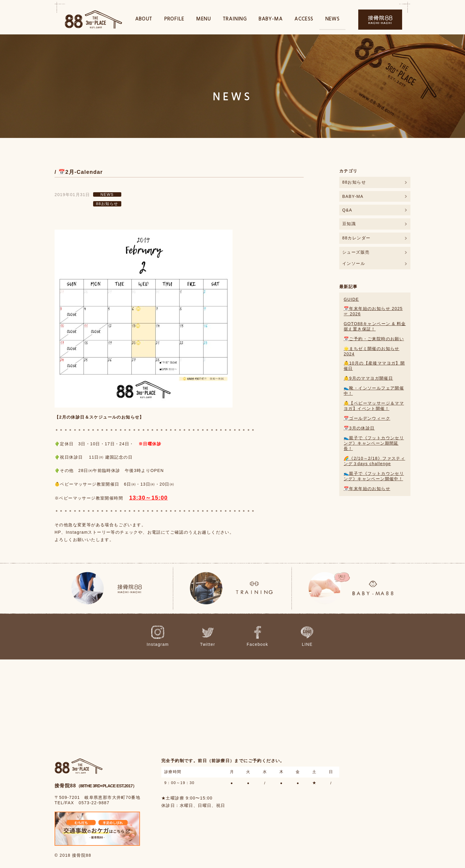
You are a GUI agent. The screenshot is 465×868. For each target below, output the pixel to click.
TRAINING (235, 20)
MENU (203, 20)
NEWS (333, 20)
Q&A (347, 210)
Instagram (172, 636)
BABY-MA (271, 20)
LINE (298, 636)
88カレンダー (356, 238)
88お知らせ (107, 204)
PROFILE (174, 20)
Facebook (256, 636)
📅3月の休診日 (359, 428)
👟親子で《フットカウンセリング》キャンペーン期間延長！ (374, 443)
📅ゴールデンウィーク (367, 418)
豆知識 (349, 224)
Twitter (214, 636)
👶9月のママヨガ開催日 (368, 378)
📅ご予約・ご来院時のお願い (374, 339)
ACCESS (304, 20)
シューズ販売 (356, 252)
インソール (354, 263)
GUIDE (351, 299)
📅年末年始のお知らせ (367, 489)
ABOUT (144, 20)
